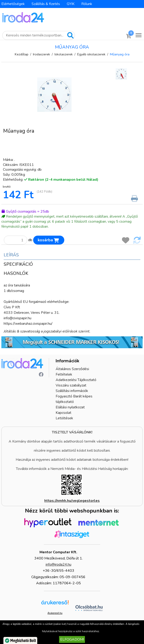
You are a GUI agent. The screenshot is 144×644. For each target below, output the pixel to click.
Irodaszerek (41, 54)
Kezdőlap (22, 54)
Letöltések (64, 418)
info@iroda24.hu (58, 564)
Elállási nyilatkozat (70, 407)
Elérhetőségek (13, 4)
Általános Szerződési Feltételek (72, 372)
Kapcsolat (63, 413)
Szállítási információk (72, 391)
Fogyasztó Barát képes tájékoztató (74, 399)
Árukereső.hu (55, 613)
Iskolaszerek (64, 54)
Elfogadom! (72, 639)
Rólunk (87, 4)
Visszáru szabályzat (71, 385)
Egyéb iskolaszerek (91, 54)
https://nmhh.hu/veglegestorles (72, 501)
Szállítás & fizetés (46, 4)
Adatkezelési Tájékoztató (76, 380)
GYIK (71, 4)
